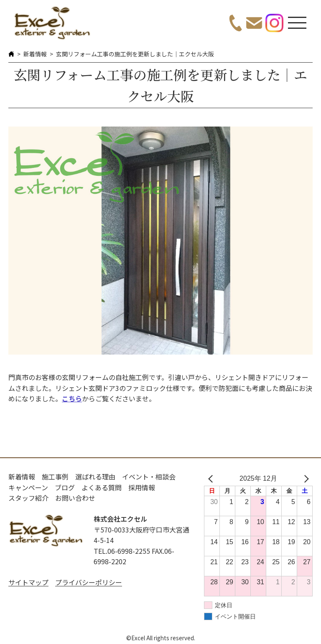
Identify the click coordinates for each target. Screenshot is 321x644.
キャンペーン (28, 487)
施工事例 (55, 477)
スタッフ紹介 (28, 498)
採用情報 (142, 487)
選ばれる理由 (95, 477)
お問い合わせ (75, 498)
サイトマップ (28, 582)
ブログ (65, 487)
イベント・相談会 (149, 477)
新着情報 (35, 54)
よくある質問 (102, 487)
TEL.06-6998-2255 (122, 551)
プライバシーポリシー (89, 582)
